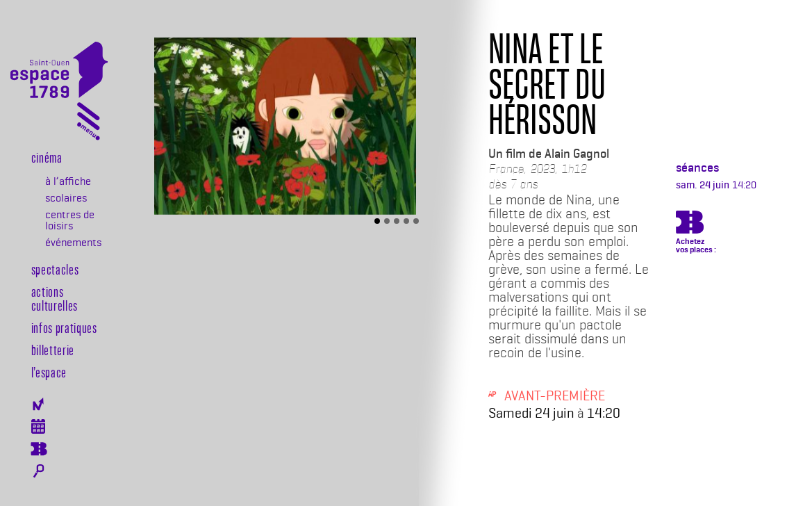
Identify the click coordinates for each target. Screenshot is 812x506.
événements (73, 243)
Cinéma (47, 157)
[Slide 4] (406, 221)
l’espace (49, 372)
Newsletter (39, 404)
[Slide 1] (377, 221)
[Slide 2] (387, 221)
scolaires (66, 198)
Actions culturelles (55, 298)
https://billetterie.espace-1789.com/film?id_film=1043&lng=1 (690, 225)
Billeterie (39, 449)
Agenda (39, 426)
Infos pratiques (64, 327)
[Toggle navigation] (89, 124)
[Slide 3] (397, 221)
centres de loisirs (70, 220)
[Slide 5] (416, 221)
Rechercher (39, 471)
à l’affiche (68, 181)
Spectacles (55, 269)
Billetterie (53, 350)
